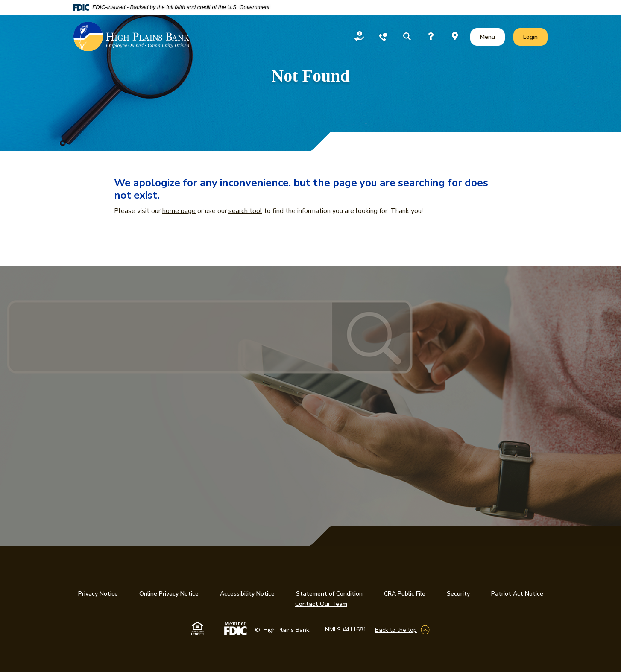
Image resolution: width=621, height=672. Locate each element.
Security (458, 594)
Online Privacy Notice (169, 594)
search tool (245, 211)
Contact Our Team (321, 604)
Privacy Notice (98, 594)
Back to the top (396, 630)
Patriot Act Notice (517, 594)
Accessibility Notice (247, 594)
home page (179, 211)
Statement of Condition (329, 594)
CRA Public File (405, 594)
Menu (489, 37)
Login (535, 37)
